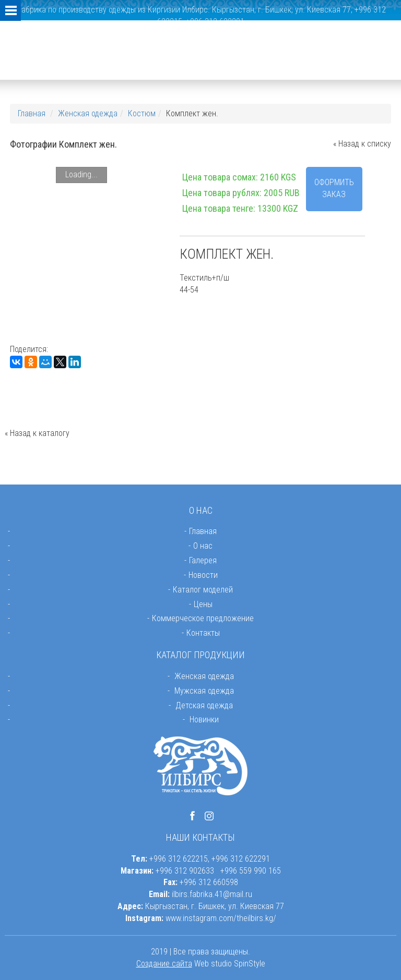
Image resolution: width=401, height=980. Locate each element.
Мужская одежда (204, 691)
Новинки (204, 719)
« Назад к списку (362, 144)
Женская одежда (88, 113)
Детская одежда (204, 705)
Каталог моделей (203, 590)
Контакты (203, 633)
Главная (32, 113)
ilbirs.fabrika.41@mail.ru (212, 894)
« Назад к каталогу (37, 433)
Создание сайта (164, 964)
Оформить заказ (334, 188)
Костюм (142, 113)
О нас (203, 546)
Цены (203, 604)
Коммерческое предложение (203, 618)
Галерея (203, 560)
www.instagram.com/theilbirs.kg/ (221, 918)
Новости (203, 575)
